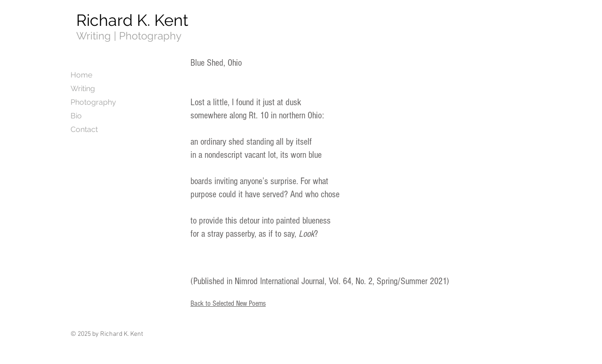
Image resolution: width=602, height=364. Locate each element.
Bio (76, 116)
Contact (84, 129)
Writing (83, 89)
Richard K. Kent (132, 20)
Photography (93, 102)
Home (81, 75)
